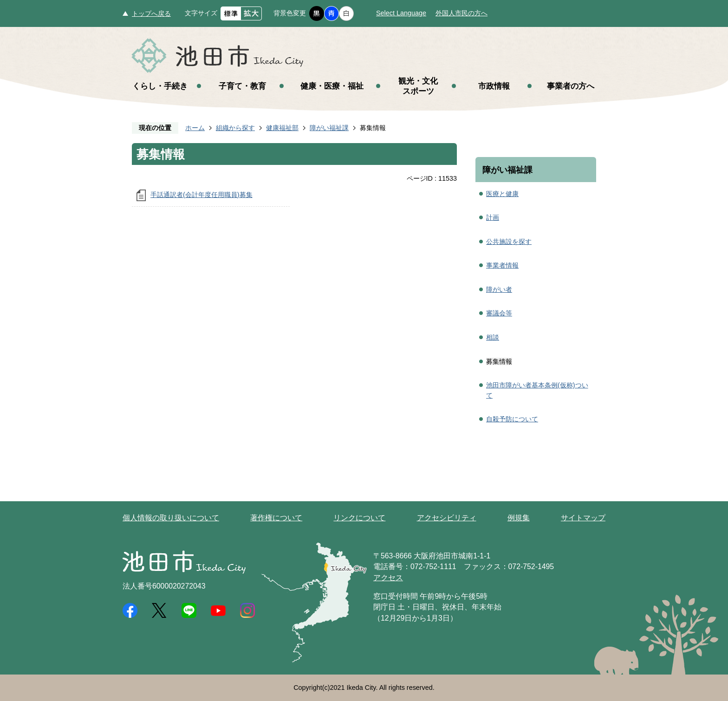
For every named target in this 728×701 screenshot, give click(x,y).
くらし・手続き (160, 86)
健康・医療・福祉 (332, 86)
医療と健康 (502, 194)
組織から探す (235, 128)
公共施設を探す (509, 242)
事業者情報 (502, 265)
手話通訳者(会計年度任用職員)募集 (201, 195)
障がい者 (499, 289)
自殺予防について (512, 419)
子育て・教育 (242, 86)
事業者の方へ (571, 86)
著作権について (276, 518)
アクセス (388, 578)
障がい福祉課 (329, 128)
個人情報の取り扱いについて (171, 518)
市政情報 (494, 86)
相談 (493, 337)
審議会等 (499, 313)
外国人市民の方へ (461, 13)
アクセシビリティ (447, 518)
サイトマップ (583, 518)
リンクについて (359, 518)
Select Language (401, 13)
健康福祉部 (282, 128)
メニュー (695, 32)
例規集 (519, 518)
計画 (493, 217)
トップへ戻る (151, 13)
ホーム (195, 128)
